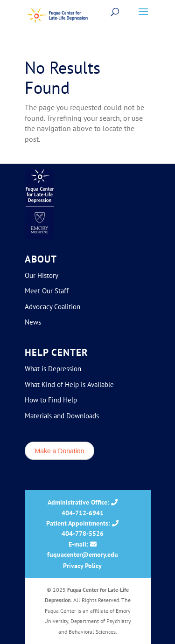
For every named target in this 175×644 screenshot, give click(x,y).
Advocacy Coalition (52, 307)
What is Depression (53, 369)
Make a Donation (60, 451)
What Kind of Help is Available (69, 384)
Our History (42, 275)
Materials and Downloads (62, 416)
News (33, 322)
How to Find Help (51, 400)
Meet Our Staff (47, 291)
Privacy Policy (82, 566)
